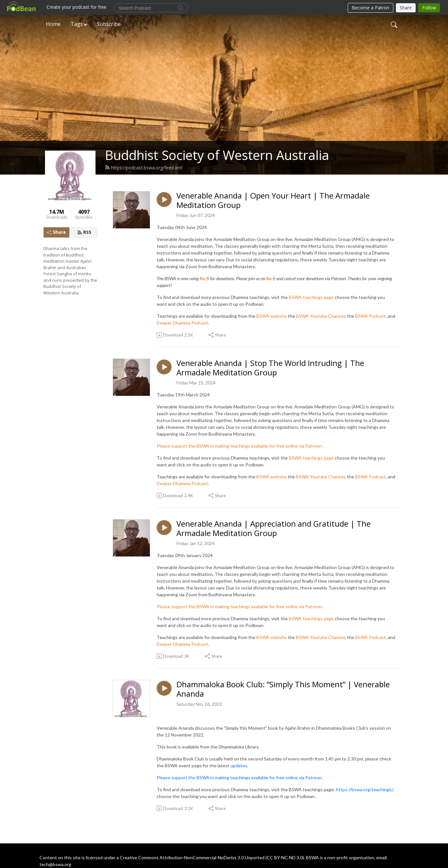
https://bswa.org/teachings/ (364, 789)
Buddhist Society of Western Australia (217, 155)
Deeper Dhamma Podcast (182, 323)
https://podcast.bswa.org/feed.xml (144, 168)
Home (53, 24)
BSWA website (272, 316)
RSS (84, 232)
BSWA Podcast (370, 316)
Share (56, 232)
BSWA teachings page (311, 297)
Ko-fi (204, 278)
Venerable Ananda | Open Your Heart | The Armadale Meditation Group (273, 200)
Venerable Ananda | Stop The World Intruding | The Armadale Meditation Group (270, 368)
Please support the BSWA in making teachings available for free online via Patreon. (240, 446)
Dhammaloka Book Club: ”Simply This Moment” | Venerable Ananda (283, 689)
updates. (239, 765)
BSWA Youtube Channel (320, 316)
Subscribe (109, 24)
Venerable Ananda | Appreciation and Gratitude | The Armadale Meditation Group (274, 529)
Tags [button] (77, 24)
